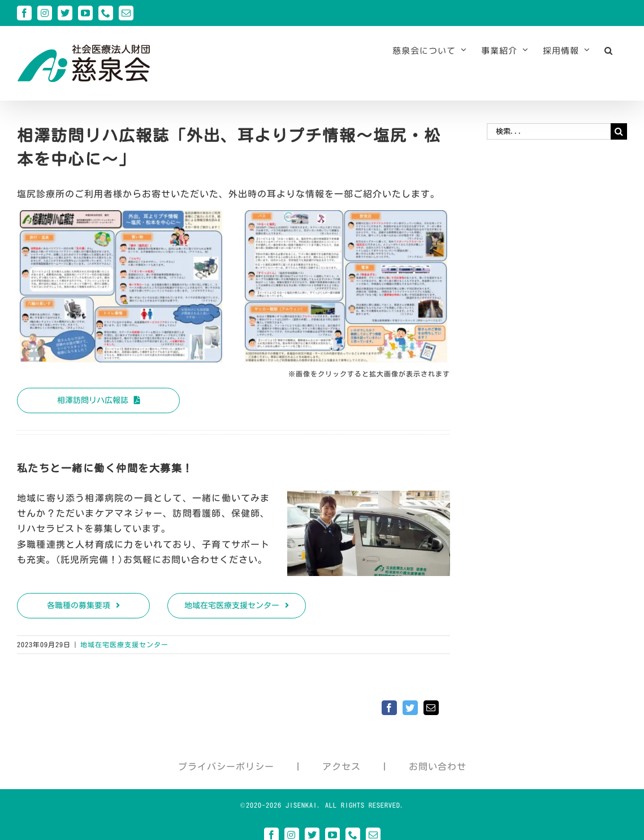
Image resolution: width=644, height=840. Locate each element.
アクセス (342, 767)
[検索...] (549, 131)
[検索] (619, 131)
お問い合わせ (438, 767)
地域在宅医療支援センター (124, 644)
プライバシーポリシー (226, 767)
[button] (609, 50)
